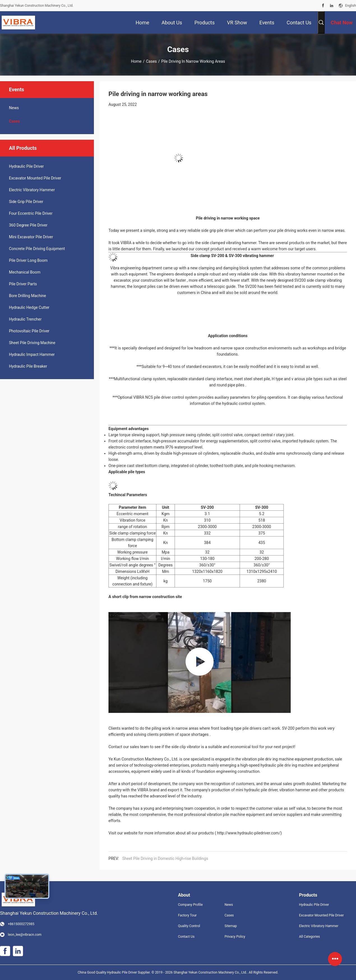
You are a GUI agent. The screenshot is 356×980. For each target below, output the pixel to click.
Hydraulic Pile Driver (26, 166)
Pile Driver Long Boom (28, 260)
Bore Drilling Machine (27, 296)
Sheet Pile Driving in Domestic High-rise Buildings (165, 858)
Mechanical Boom (25, 272)
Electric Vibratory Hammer (32, 190)
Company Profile (190, 905)
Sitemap (231, 926)
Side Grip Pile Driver (26, 202)
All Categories (309, 937)
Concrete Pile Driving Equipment (37, 249)
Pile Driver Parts (23, 284)
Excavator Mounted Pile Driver (35, 178)
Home (136, 61)
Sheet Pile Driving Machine (32, 343)
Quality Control (189, 926)
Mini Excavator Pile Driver (31, 237)
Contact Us (186, 937)
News (14, 108)
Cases (152, 61)
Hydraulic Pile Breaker (28, 366)
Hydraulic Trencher (25, 319)
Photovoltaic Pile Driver (29, 331)
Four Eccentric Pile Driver (31, 213)
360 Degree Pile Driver (28, 225)
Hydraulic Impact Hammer (32, 354)
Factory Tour (187, 915)
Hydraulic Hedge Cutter (29, 307)
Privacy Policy (235, 937)
